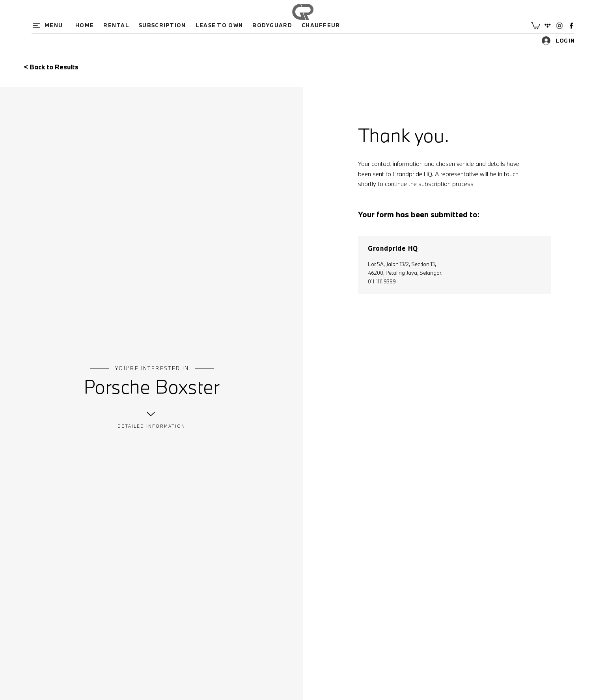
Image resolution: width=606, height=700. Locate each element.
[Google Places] (548, 26)
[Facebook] (571, 26)
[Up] (151, 414)
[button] (51, 25)
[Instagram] (559, 26)
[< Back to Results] (67, 67)
